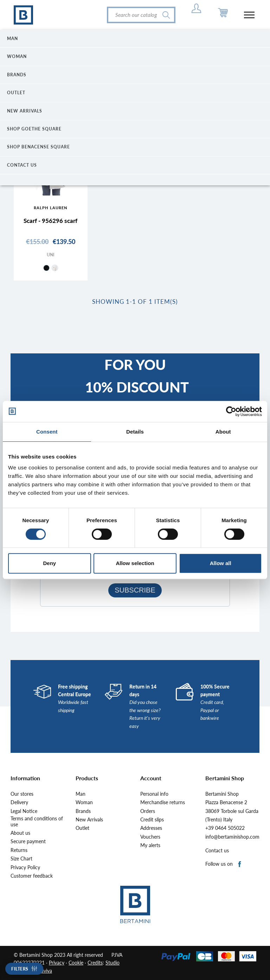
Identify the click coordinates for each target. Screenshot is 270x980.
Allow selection (135, 563)
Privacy (57, 963)
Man (81, 794)
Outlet (82, 828)
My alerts (150, 845)
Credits (95, 963)
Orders (148, 811)
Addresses (151, 828)
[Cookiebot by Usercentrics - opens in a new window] (231, 411)
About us (20, 833)
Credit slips (152, 820)
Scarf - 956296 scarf (50, 221)
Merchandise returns (163, 802)
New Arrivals (89, 820)
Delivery (19, 802)
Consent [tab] (47, 432)
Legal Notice (24, 811)
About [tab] (223, 432)
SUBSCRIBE (135, 590)
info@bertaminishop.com (232, 837)
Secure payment (28, 841)
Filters (20, 969)
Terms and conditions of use (37, 822)
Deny (49, 563)
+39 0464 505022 (225, 828)
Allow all (221, 563)
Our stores (22, 794)
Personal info (154, 794)
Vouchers (150, 837)
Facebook (240, 864)
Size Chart (21, 859)
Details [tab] (135, 432)
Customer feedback (32, 876)
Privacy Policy (25, 867)
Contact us (217, 851)
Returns (19, 850)
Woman (84, 802)
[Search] (141, 15)
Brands (83, 811)
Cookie (76, 963)
